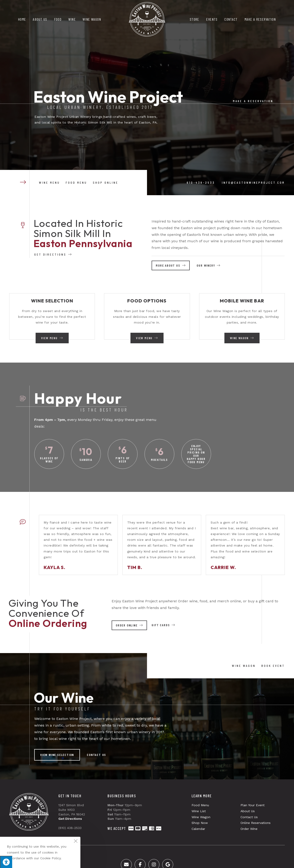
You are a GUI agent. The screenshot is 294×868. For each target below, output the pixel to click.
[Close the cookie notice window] (76, 842)
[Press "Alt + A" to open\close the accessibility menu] (6, 862)
